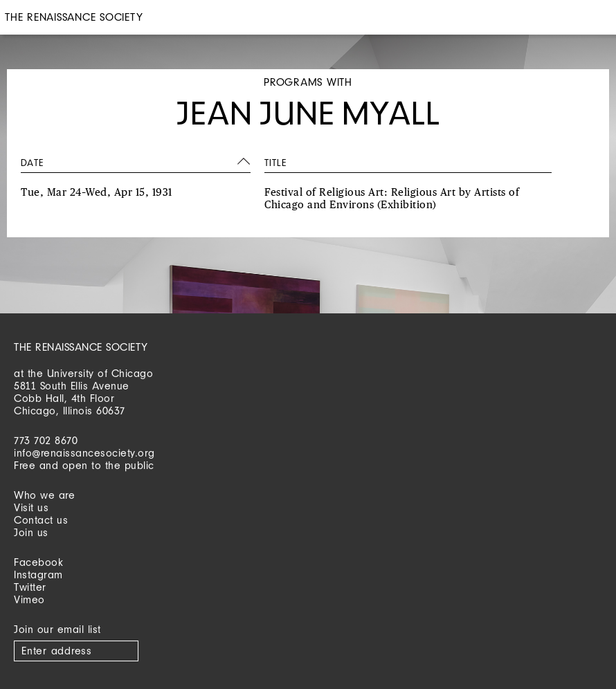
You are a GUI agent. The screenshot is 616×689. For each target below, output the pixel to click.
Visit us (31, 507)
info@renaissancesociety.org (84, 453)
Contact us (41, 520)
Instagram (38, 575)
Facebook (38, 562)
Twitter (30, 587)
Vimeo (29, 599)
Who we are (44, 495)
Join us (31, 532)
